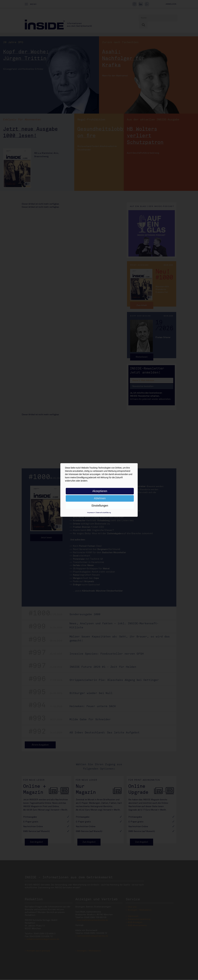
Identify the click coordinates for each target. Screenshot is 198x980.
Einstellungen (100, 506)
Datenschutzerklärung (103, 512)
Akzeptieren (100, 491)
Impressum (91, 512)
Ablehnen (100, 498)
